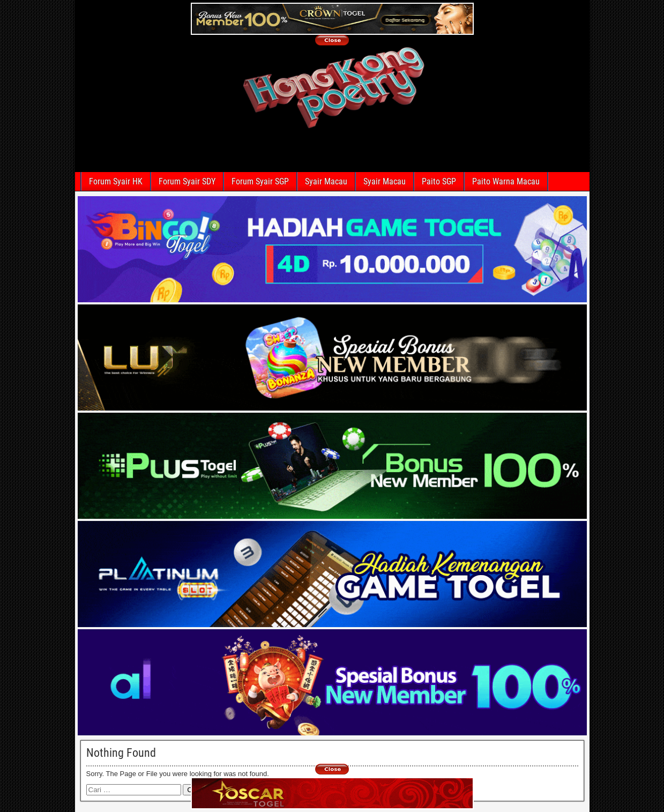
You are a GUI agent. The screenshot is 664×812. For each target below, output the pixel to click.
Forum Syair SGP (260, 181)
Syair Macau (326, 181)
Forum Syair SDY (187, 181)
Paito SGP (439, 181)
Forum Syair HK (116, 181)
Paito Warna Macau (506, 181)
